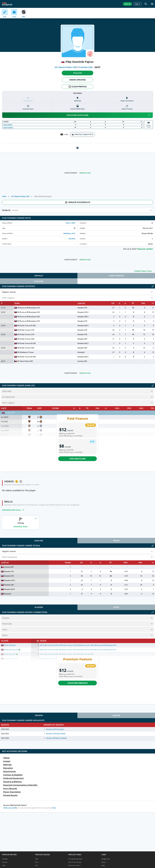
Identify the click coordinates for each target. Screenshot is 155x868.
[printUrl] (77, 148)
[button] (77, 73)
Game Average (116, 276)
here (54, 808)
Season (39, 715)
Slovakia (72, 239)
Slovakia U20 (82, 339)
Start (4, 196)
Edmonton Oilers (74, 865)
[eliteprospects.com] (7, 4)
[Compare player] (28, 107)
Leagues (39, 541)
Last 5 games (8, 125)
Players (39, 607)
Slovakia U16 (82, 308)
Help (103, 865)
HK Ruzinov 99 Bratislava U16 (29, 308)
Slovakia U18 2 (83, 312)
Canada (5, 862)
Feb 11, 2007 (71, 223)
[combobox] (12, 210)
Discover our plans (109, 115)
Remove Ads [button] (85, 173)
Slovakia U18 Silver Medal (56, 734)
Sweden (5, 859)
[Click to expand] (153, 612)
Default (39, 276)
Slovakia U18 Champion (55, 729)
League (116, 715)
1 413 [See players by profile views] (64, 134)
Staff (116, 607)
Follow (78, 73)
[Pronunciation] (28, 99)
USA (4, 865)
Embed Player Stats (143, 271)
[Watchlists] (77, 99)
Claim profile (77, 87)
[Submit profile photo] (77, 107)
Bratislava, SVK (69, 233)
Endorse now (21, 527)
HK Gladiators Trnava (25, 352)
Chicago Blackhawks (75, 859)
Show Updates (78, 80)
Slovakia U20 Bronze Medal (56, 738)
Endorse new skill (13, 510)
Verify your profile (10, 808)
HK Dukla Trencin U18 (26, 330)
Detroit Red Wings (75, 862)
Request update (145, 249)
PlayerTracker (149, 125)
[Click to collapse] (153, 286)
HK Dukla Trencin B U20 (26, 326)
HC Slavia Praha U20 (66, 67)
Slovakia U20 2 (83, 317)
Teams (116, 541)
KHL (37, 862)
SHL (37, 865)
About (104, 862)
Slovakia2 (81, 352)
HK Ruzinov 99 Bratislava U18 (29, 312)
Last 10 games (8, 127)
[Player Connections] (127, 99)
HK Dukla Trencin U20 (26, 339)
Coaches (39, 281)
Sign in (137, 4)
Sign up (127, 4)
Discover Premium (77, 683)
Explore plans (78, 459)
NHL (37, 859)
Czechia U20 (86, 67)
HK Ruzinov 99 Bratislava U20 (29, 317)
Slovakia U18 (82, 321)
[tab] (39, 276)
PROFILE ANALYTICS (82, 134)
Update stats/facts (77, 202)
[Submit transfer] (127, 107)
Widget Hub (106, 859)
